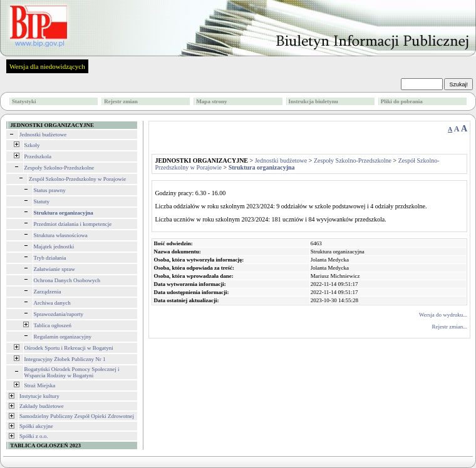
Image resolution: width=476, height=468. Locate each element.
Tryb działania (50, 258)
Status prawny (50, 190)
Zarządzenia (48, 292)
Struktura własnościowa (61, 235)
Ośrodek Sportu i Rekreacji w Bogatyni (69, 348)
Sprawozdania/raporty (59, 314)
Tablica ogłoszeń (53, 325)
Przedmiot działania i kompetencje (73, 224)
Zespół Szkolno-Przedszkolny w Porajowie (77, 179)
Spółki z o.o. (34, 436)
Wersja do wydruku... (443, 315)
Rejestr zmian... (450, 327)
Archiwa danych (52, 303)
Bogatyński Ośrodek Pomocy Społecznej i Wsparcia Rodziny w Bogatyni (72, 372)
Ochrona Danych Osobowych (67, 280)
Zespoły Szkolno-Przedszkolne (59, 168)
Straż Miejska (40, 385)
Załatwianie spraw (54, 269)
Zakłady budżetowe (42, 406)
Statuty (42, 201)
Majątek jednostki (54, 247)
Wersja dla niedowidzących (47, 66)
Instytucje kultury (39, 396)
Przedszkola (38, 156)
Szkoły (32, 145)
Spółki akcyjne (36, 426)
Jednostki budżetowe (43, 135)
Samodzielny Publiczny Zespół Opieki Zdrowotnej (77, 416)
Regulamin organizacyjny (63, 337)
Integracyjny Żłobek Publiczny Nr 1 (65, 359)
